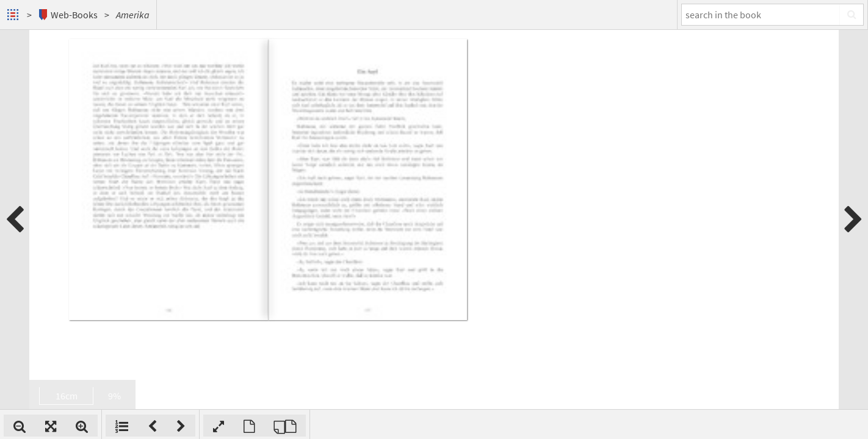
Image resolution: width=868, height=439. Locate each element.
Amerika (133, 15)
